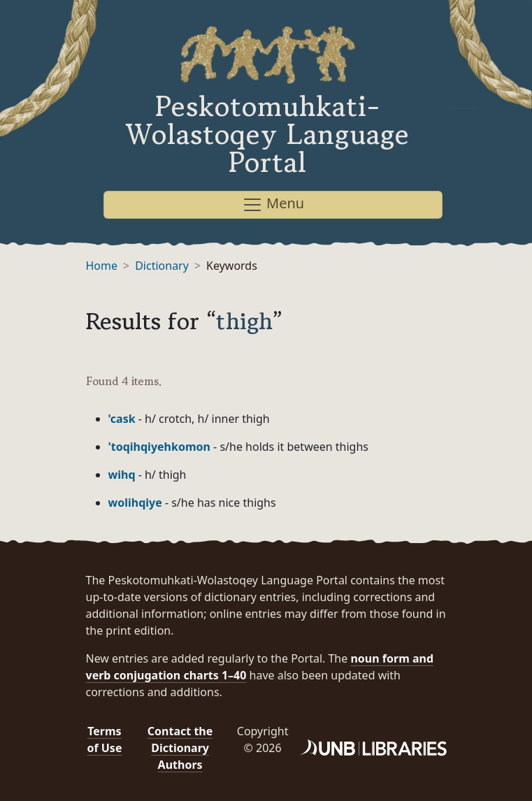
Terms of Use (104, 739)
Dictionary (162, 266)
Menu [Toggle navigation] (273, 204)
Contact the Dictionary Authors (180, 748)
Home (102, 266)
